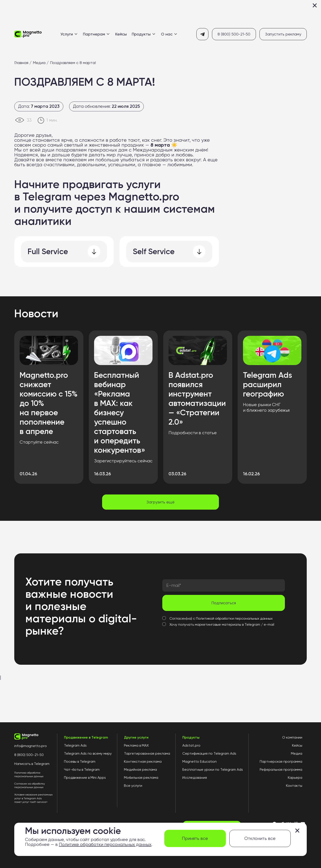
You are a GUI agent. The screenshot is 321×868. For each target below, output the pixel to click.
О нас (169, 34)
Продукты (143, 34)
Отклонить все (260, 838)
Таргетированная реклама (147, 754)
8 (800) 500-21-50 (234, 34)
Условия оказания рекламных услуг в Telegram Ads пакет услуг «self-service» (33, 798)
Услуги (69, 34)
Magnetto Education (200, 762)
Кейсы (121, 34)
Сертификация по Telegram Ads (209, 754)
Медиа (39, 63)
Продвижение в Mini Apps (85, 778)
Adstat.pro (191, 745)
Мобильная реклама (141, 778)
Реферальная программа (281, 770)
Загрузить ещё (160, 502)
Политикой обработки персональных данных (234, 618)
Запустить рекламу (283, 34)
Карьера (295, 778)
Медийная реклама (140, 770)
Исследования (195, 778)
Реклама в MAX (136, 745)
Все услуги (133, 786)
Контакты (294, 786)
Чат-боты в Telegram (82, 770)
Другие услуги (136, 737)
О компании (292, 737)
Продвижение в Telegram (86, 737)
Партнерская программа (281, 762)
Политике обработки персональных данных (105, 844)
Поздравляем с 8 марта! (73, 63)
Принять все (195, 838)
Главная (21, 63)
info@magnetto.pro (31, 746)
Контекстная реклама (143, 762)
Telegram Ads (75, 745)
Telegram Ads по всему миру (88, 754)
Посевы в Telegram (80, 762)
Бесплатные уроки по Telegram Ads (213, 770)
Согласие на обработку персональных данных (30, 786)
